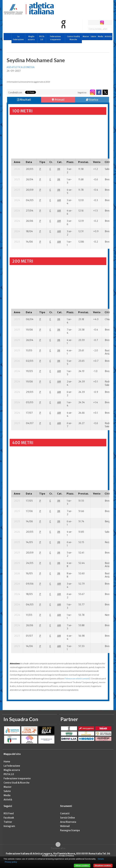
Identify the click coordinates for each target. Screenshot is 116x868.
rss (108, 23)
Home (7, 762)
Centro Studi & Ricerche (73, 38)
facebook (91, 23)
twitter (96, 23)
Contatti (65, 813)
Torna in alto (58, 848)
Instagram (9, 826)
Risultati (24, 100)
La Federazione (18, 38)
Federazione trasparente (55, 38)
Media (100, 36)
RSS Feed (9, 813)
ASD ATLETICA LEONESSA (21, 67)
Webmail (65, 826)
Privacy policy (11, 862)
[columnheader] (17, 162)
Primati (58, 100)
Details (101, 859)
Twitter (8, 822)
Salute (93, 36)
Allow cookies (82, 866)
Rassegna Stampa (70, 830)
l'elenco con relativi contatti (77, 679)
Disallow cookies (103, 866)
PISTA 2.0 (42, 38)
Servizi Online (68, 818)
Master (86, 36)
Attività (108, 36)
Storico (92, 100)
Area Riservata (68, 822)
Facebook (9, 818)
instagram (102, 23)
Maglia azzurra (31, 38)
